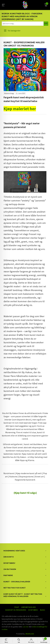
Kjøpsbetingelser (29, 607)
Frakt (17, 607)
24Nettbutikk (30, 634)
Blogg (43, 610)
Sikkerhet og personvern (16, 610)
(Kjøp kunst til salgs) (25, 493)
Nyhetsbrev (33, 610)
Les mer (26, 627)
